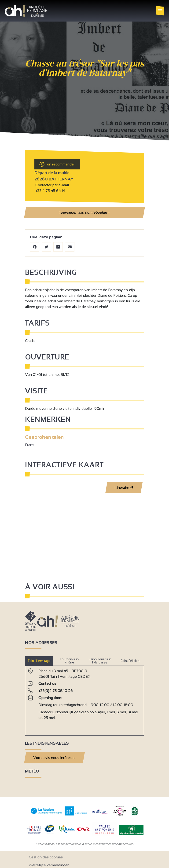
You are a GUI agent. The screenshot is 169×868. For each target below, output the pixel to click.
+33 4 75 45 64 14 (50, 191)
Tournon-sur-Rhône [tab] (69, 661)
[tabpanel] (84, 699)
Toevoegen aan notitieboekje (84, 212)
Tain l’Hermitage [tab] (39, 661)
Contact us (47, 683)
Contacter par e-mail (52, 185)
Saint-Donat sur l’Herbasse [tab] (100, 661)
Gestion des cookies (46, 857)
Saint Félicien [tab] (130, 661)
